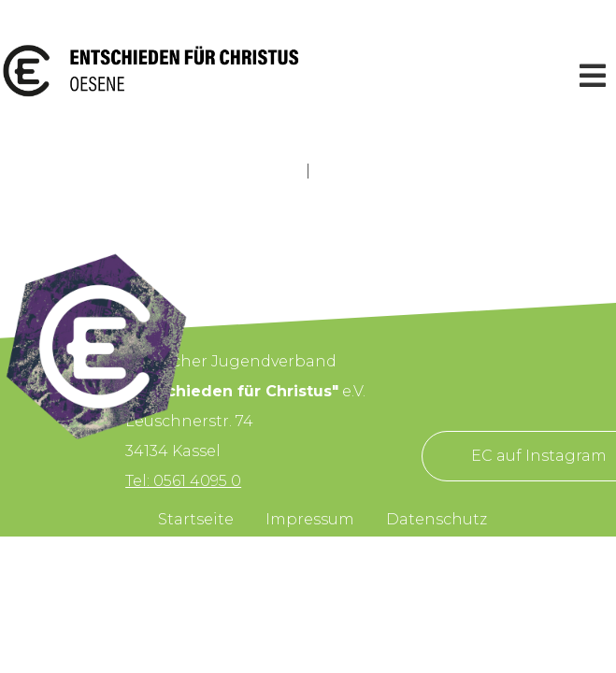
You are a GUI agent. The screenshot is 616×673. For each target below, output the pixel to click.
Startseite (196, 519)
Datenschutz (437, 519)
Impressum (310, 519)
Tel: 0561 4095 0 (183, 481)
